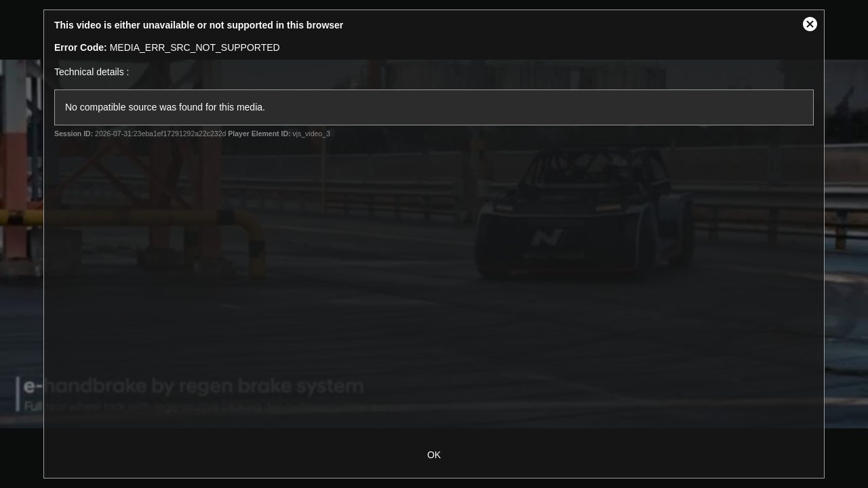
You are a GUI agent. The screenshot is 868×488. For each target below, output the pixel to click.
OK (434, 455)
